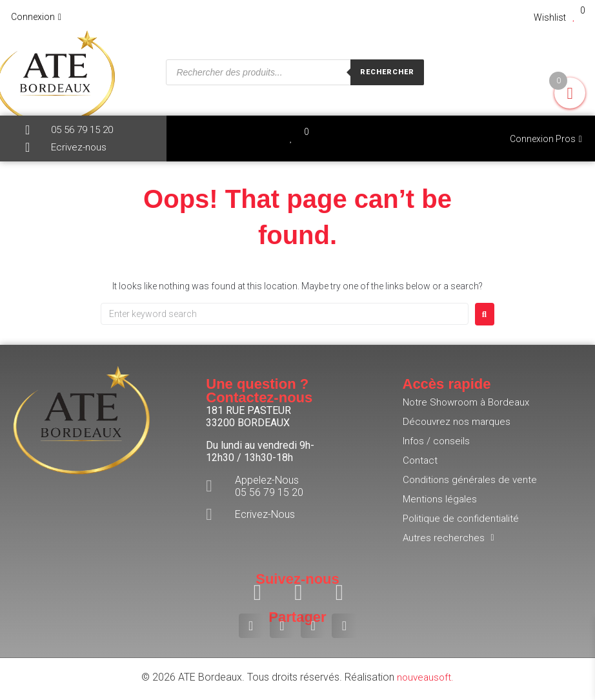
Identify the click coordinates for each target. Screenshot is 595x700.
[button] (251, 626)
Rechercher (387, 72)
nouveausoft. (425, 677)
